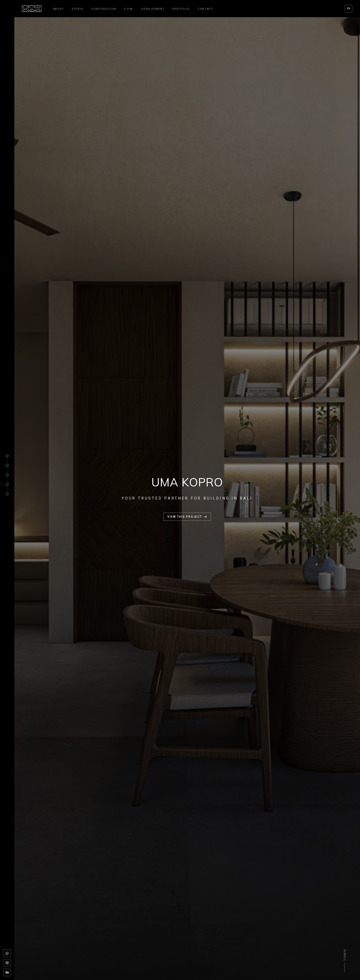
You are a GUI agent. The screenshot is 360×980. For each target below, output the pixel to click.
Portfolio (181, 9)
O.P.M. (129, 9)
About (58, 9)
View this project (187, 517)
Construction (104, 9)
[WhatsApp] (7, 953)
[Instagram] (7, 963)
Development (153, 9)
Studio (78, 9)
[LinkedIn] (7, 972)
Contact (206, 9)
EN (349, 8)
